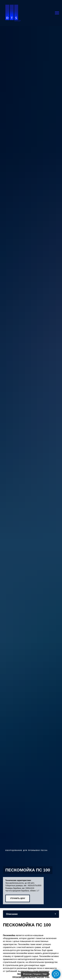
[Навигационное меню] (57, 13)
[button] (23, 898)
